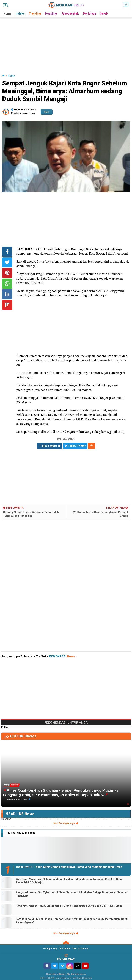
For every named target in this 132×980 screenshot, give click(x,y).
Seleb (104, 14)
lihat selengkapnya (66, 823)
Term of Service (80, 949)
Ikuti (47, 112)
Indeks (20, 14)
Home (8, 14)
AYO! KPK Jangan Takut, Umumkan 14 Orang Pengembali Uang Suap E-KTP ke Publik (69, 906)
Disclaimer (64, 949)
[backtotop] (66, 944)
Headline (51, 14)
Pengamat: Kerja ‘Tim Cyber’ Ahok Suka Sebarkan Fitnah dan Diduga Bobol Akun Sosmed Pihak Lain (72, 894)
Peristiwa (89, 14)
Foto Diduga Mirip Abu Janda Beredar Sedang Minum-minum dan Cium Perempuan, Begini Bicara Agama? (72, 921)
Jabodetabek (70, 14)
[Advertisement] (67, 42)
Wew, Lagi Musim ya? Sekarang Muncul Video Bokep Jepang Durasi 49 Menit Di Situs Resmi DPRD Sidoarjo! (69, 881)
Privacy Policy (50, 949)
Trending (35, 14)
